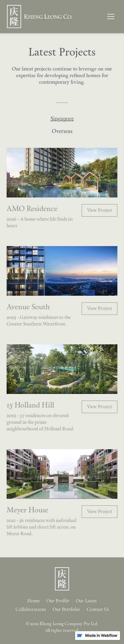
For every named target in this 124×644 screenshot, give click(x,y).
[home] (38, 17)
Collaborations (31, 610)
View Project (100, 211)
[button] (111, 17)
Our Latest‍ (86, 601)
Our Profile (58, 601)
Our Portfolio (66, 610)
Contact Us (98, 610)
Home (33, 601)
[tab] (62, 119)
